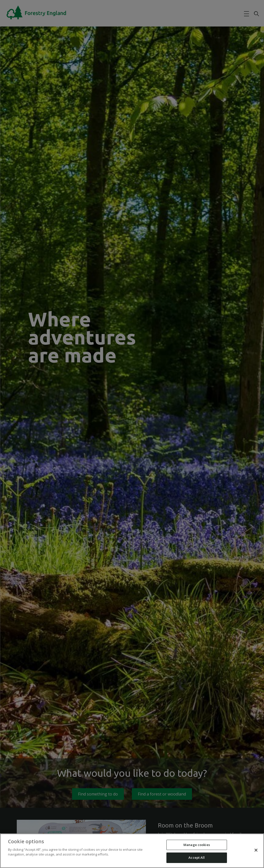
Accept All (197, 857)
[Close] (256, 850)
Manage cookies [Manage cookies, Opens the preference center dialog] (197, 845)
